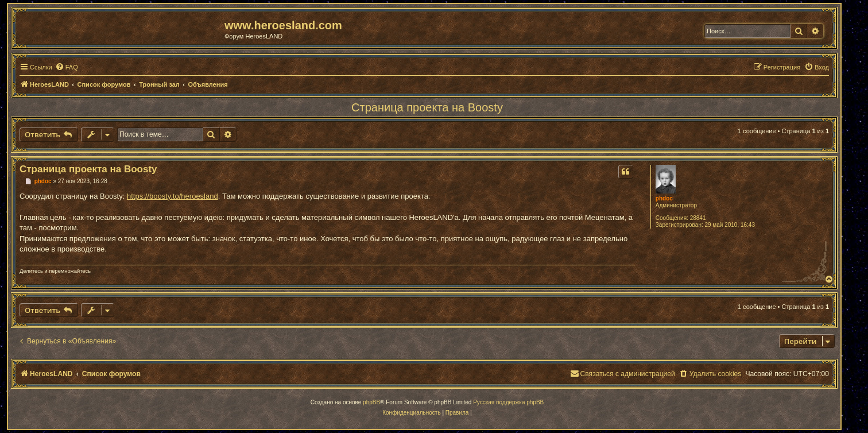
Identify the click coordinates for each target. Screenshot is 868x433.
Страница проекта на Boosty (427, 107)
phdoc (664, 198)
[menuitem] (67, 67)
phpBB (371, 402)
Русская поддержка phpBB (508, 402)
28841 (698, 218)
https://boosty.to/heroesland (173, 196)
